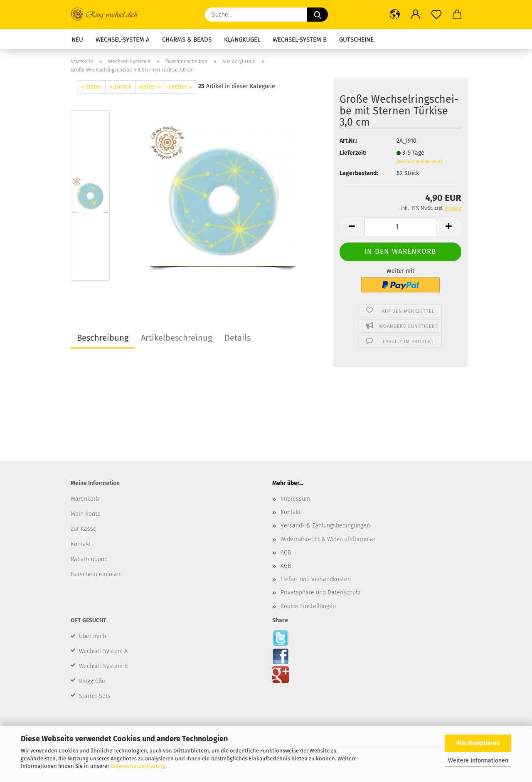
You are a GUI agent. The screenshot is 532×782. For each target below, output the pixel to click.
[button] (395, 15)
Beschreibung (103, 338)
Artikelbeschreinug (176, 338)
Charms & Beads (187, 40)
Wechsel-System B (300, 40)
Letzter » (180, 87)
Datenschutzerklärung (138, 766)
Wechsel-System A (123, 40)
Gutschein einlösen (96, 574)
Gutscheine (356, 40)
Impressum (295, 499)
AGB (286, 553)
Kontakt (291, 512)
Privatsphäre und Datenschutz (320, 593)
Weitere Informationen (478, 761)
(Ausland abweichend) (419, 162)
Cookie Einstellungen (308, 606)
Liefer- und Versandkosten (316, 579)
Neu (77, 40)
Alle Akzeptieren (478, 743)
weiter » (150, 87)
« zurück (120, 87)
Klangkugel (242, 40)
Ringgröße (92, 681)
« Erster (91, 87)
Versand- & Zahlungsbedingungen (325, 526)
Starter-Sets (95, 696)
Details (238, 338)
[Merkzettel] (436, 15)
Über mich (92, 636)
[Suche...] (318, 15)
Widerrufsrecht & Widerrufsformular (328, 539)
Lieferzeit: (353, 153)
